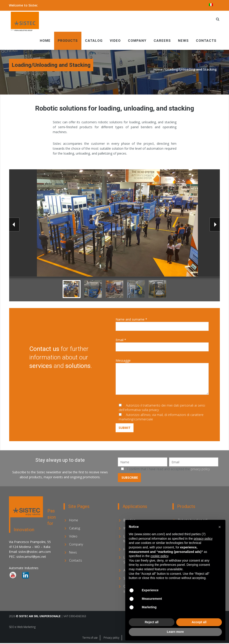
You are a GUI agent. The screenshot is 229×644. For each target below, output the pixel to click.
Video (115, 41)
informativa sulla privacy (142, 410)
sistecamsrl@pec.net (31, 557)
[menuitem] (211, 5)
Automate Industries (24, 568)
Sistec (33, 5)
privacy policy (200, 469)
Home (45, 41)
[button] (220, 527)
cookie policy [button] (159, 556)
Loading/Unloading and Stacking (191, 69)
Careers (162, 41)
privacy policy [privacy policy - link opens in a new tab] (203, 539)
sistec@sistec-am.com (35, 552)
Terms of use (90, 638)
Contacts (206, 41)
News (183, 41)
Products (68, 41)
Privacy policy (111, 638)
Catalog (94, 41)
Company (137, 41)
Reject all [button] (152, 622)
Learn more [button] (175, 632)
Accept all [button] (199, 622)
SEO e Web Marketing (22, 627)
